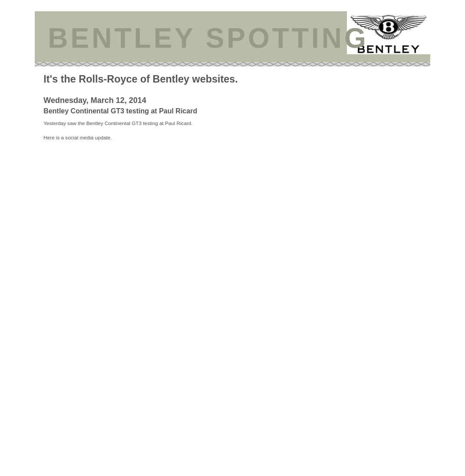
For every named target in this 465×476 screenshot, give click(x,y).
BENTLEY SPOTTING (208, 38)
